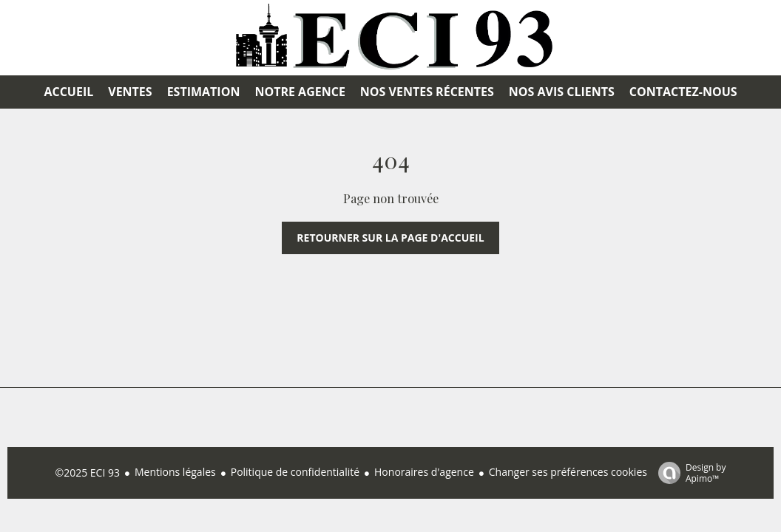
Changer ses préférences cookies (568, 472)
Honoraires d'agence (424, 472)
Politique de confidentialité (295, 472)
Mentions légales (175, 472)
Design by (689, 473)
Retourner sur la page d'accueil (390, 238)
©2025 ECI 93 (88, 473)
